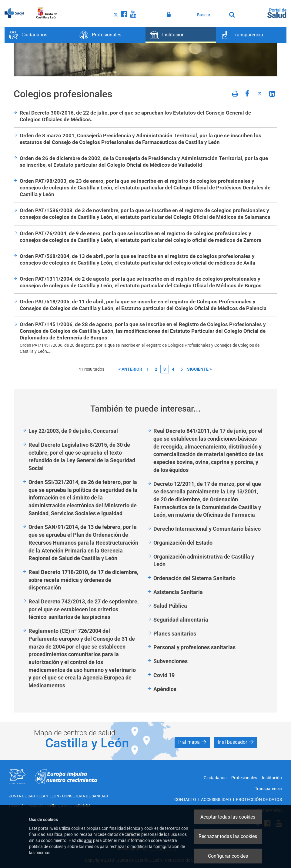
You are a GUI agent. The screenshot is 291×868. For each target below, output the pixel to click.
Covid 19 (164, 675)
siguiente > (199, 369)
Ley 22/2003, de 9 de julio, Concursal (73, 431)
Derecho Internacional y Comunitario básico (207, 529)
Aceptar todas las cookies (228, 817)
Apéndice (165, 689)
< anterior (130, 369)
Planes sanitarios (175, 634)
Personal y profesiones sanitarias (194, 647)
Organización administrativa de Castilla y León (204, 561)
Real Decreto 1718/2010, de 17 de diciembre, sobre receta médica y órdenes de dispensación (83, 580)
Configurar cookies (228, 856)
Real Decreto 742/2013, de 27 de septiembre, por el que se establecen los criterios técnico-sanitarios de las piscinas (84, 609)
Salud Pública (170, 606)
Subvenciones (171, 661)
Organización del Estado (183, 543)
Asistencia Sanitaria (178, 592)
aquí (88, 840)
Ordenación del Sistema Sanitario (194, 578)
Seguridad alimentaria (181, 620)
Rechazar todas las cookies (228, 836)
